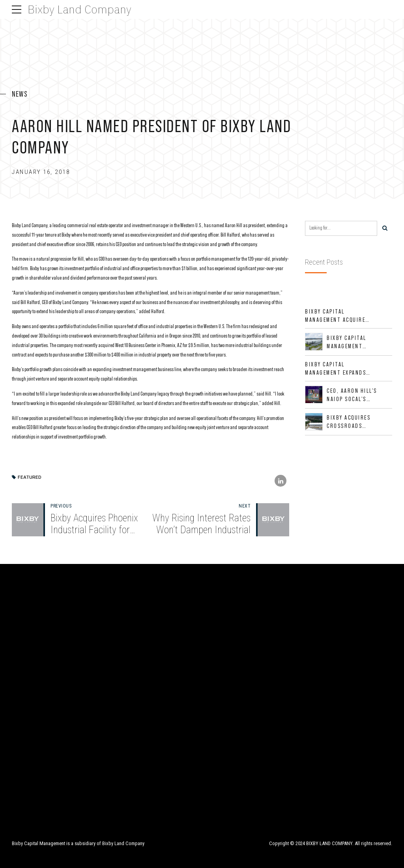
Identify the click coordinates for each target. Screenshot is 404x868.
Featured (30, 477)
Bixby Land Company (79, 9)
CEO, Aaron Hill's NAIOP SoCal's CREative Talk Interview (352, 395)
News (20, 94)
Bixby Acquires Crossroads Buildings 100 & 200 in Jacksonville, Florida (356, 422)
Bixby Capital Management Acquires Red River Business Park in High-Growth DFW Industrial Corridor (337, 316)
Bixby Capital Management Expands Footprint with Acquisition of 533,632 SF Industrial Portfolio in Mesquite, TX (337, 369)
